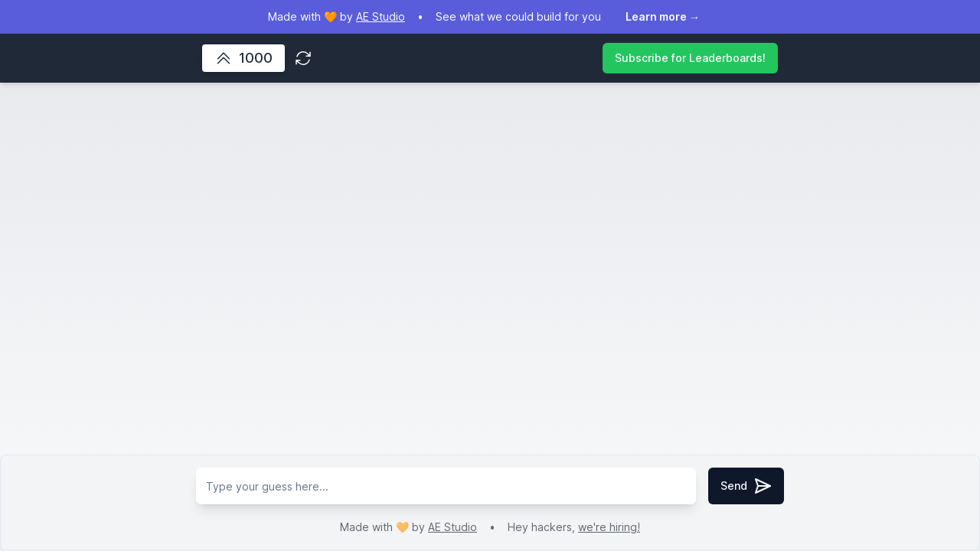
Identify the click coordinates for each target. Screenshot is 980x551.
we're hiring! (609, 527)
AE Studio (452, 527)
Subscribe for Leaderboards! (690, 58)
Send (746, 486)
